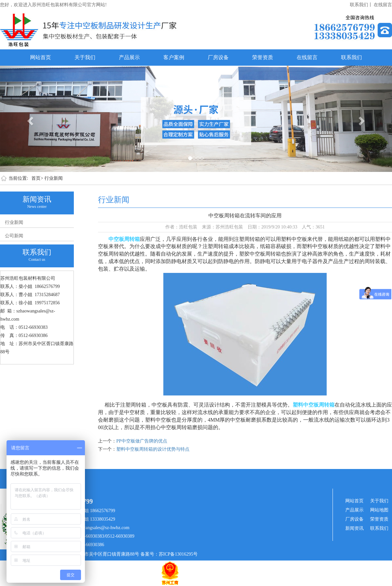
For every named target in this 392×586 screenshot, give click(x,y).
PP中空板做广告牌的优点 (142, 441)
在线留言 (383, 5)
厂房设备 (218, 57)
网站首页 (41, 57)
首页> (37, 178)
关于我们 (85, 57)
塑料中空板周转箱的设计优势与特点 (153, 449)
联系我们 (351, 57)
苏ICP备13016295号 (178, 554)
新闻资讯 (354, 528)
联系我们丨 (361, 5)
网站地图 (379, 510)
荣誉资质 (263, 57)
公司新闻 (14, 236)
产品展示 (129, 57)
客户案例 (174, 57)
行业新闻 (54, 178)
